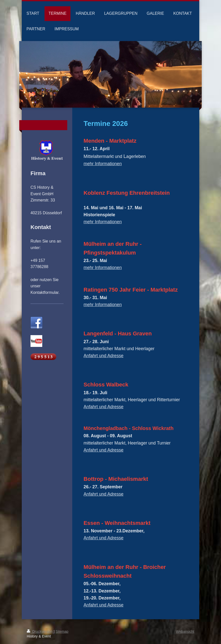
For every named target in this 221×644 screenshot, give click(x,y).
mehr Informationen (103, 164)
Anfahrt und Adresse (103, 356)
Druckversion (40, 631)
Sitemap (62, 631)
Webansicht (185, 631)
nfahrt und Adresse (105, 407)
